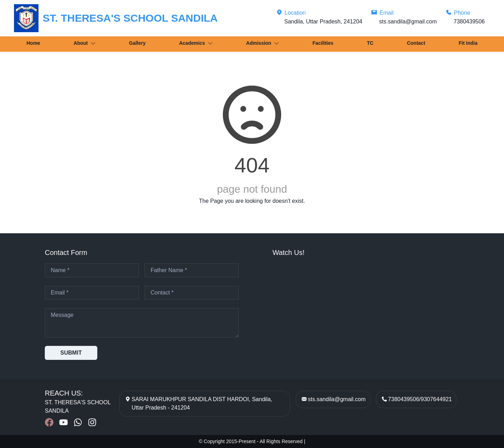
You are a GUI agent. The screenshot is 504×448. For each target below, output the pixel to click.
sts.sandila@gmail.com (337, 399)
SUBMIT (71, 353)
